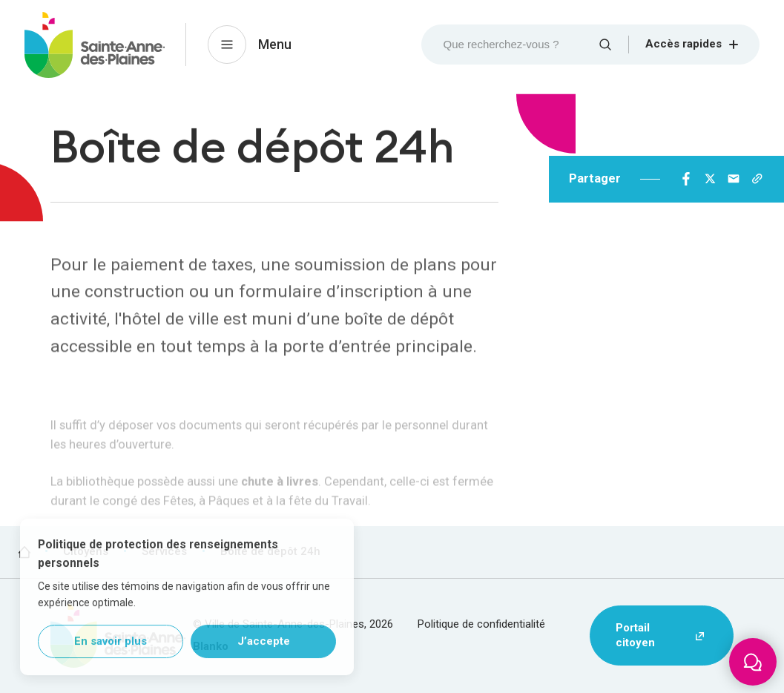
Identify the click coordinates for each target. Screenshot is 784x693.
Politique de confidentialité (481, 624)
